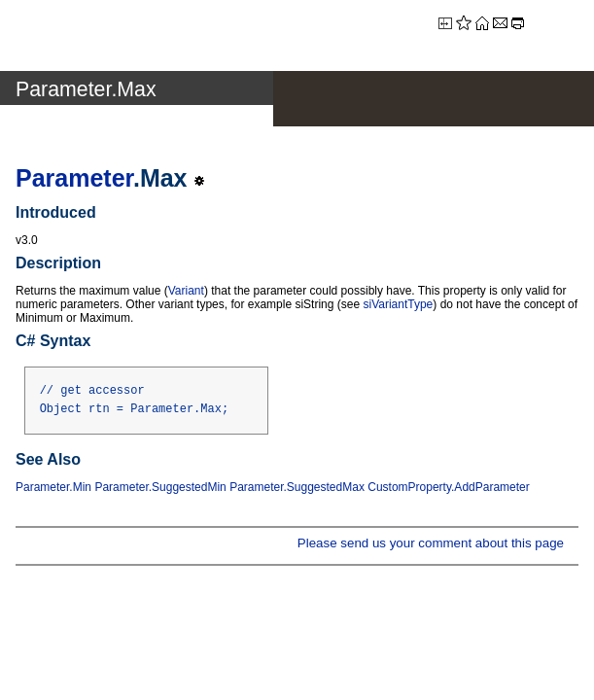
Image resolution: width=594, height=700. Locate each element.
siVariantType (398, 304)
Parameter (74, 178)
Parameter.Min (53, 487)
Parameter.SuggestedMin (160, 487)
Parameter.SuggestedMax (297, 487)
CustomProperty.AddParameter (449, 487)
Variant (186, 291)
